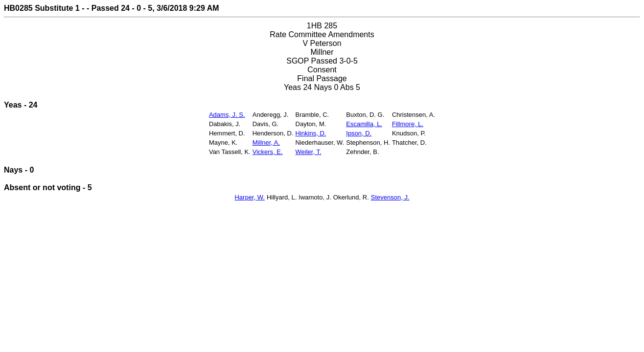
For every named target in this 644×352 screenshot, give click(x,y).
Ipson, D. (359, 133)
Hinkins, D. (311, 133)
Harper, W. (249, 197)
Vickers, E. (268, 152)
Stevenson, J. (390, 197)
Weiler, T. (309, 152)
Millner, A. (266, 143)
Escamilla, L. (364, 124)
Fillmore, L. (408, 124)
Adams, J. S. (227, 115)
